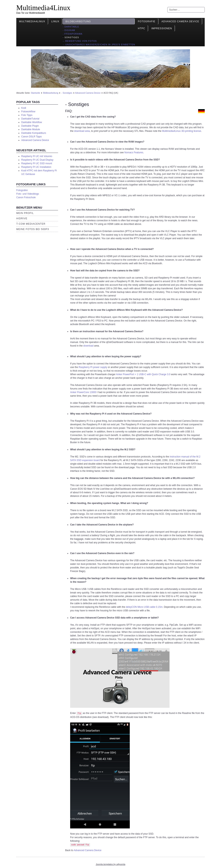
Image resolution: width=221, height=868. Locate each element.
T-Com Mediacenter (31, 224)
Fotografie (147, 21)
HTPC (142, 28)
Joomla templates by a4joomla (111, 864)
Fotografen (22, 190)
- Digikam (69, 30)
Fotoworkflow (28, 112)
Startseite (35, 93)
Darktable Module (31, 129)
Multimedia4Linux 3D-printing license (182, 131)
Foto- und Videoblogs (28, 194)
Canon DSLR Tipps (32, 137)
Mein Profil (25, 213)
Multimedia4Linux (43, 8)
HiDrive (22, 218)
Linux (55, 21)
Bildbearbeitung (78, 21)
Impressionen (162, 28)
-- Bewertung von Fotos (80, 41)
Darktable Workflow (32, 122)
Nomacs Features (134, 152)
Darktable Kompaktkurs (34, 133)
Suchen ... (167, 7)
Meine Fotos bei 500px (33, 229)
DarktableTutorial (30, 119)
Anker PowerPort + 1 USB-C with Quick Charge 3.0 (143, 374)
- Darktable (71, 27)
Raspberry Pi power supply (93, 367)
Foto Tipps (27, 115)
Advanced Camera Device (180, 21)
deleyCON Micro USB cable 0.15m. (144, 607)
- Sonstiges (71, 37)
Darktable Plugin (30, 126)
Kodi (24, 108)
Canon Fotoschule (26, 197)
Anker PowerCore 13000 (83, 392)
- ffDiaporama (72, 34)
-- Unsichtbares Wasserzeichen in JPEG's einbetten (99, 45)
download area (82, 131)
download (88, 346)
